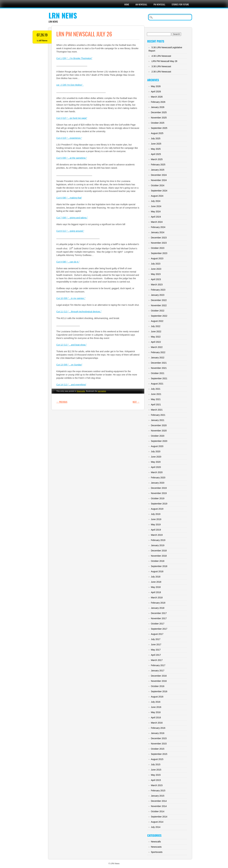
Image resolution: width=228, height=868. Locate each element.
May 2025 (156, 149)
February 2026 (158, 102)
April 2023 (156, 279)
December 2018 (159, 551)
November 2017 (159, 618)
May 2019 (156, 524)
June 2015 (156, 770)
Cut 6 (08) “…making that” (69, 198)
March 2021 (157, 410)
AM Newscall (141, 4)
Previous (62, 402)
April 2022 (156, 342)
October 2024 (158, 185)
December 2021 (159, 363)
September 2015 (159, 754)
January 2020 (158, 483)
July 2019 (156, 514)
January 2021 (158, 420)
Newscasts (156, 847)
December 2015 (159, 738)
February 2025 (158, 165)
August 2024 (157, 196)
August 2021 (157, 384)
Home (127, 4)
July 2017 (156, 639)
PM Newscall (159, 4)
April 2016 (156, 718)
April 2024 (156, 217)
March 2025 (157, 159)
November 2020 (159, 431)
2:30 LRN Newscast (161, 72)
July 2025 (156, 138)
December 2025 (159, 112)
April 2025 (156, 154)
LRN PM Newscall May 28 (164, 61)
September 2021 (159, 378)
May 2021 (156, 399)
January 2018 (158, 608)
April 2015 (156, 780)
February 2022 (158, 352)
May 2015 (156, 775)
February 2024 (158, 227)
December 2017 (159, 613)
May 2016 (156, 712)
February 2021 (158, 415)
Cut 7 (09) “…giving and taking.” (72, 218)
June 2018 (156, 582)
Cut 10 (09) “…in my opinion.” (71, 298)
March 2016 (157, 723)
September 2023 (159, 253)
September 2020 (159, 441)
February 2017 (158, 665)
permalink (102, 391)
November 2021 (159, 368)
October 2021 (158, 373)
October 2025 (158, 123)
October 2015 (158, 749)
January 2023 (158, 295)
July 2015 (156, 764)
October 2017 (158, 624)
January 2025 (158, 170)
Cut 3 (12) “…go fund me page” (72, 118)
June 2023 (156, 269)
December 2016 (159, 676)
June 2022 (156, 331)
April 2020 (156, 467)
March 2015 (157, 785)
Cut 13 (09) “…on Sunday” (69, 365)
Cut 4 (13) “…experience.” (69, 138)
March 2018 (157, 598)
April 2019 (156, 530)
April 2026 (156, 92)
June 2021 (156, 394)
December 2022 (159, 300)
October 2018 (158, 561)
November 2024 (159, 180)
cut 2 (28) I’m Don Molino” (70, 85)
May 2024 (156, 212)
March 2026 (157, 97)
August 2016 (157, 697)
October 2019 (158, 498)
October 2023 (158, 248)
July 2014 (156, 827)
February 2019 (158, 540)
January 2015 (158, 796)
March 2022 (157, 347)
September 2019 (159, 504)
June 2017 (156, 644)
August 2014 (157, 822)
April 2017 (156, 655)
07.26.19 (42, 35)
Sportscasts (157, 852)
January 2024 (158, 232)
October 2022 (158, 311)
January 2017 (158, 671)
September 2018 (159, 566)
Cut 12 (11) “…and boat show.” (71, 345)
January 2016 (158, 733)
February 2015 (158, 791)
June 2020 (156, 457)
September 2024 (159, 191)
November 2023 (159, 243)
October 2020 (158, 436)
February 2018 (158, 603)
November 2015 (159, 744)
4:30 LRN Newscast (161, 56)
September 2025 (159, 128)
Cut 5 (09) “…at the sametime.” (72, 158)
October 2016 (158, 686)
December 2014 (159, 801)
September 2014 (159, 817)
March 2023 (157, 285)
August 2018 (157, 571)
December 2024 (159, 175)
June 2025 (156, 144)
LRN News (63, 15)
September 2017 (159, 629)
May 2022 (156, 337)
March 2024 (157, 222)
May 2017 (156, 650)
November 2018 (159, 556)
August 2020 (157, 446)
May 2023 (156, 274)
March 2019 (157, 535)
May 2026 (156, 86)
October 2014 (158, 811)
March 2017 (157, 660)
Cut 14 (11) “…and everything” (71, 385)
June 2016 (156, 707)
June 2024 (156, 206)
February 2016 (158, 728)
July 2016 (156, 702)
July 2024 (156, 201)
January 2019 (158, 545)
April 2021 (156, 405)
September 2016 (159, 691)
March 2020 (157, 472)
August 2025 (157, 133)
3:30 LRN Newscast (161, 66)
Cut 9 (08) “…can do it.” (68, 262)
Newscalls (81, 391)
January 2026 (158, 107)
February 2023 (158, 290)
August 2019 (157, 509)
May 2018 (156, 587)
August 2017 (157, 634)
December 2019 (159, 488)
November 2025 (159, 118)
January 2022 (158, 358)
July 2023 (156, 264)
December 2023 (159, 238)
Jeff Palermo (43, 40)
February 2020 (158, 478)
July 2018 (156, 577)
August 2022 (157, 321)
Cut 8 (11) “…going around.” (70, 231)
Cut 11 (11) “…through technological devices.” (79, 312)
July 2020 (156, 451)
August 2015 (157, 759)
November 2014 (159, 806)
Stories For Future (180, 4)
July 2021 (156, 389)
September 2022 (159, 316)
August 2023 (157, 258)
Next (136, 402)
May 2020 (156, 462)
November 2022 (159, 305)
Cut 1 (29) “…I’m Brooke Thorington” (74, 58)
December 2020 (159, 425)
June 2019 (156, 519)
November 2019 (159, 493)
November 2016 (159, 681)
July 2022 (156, 326)
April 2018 (156, 592)
